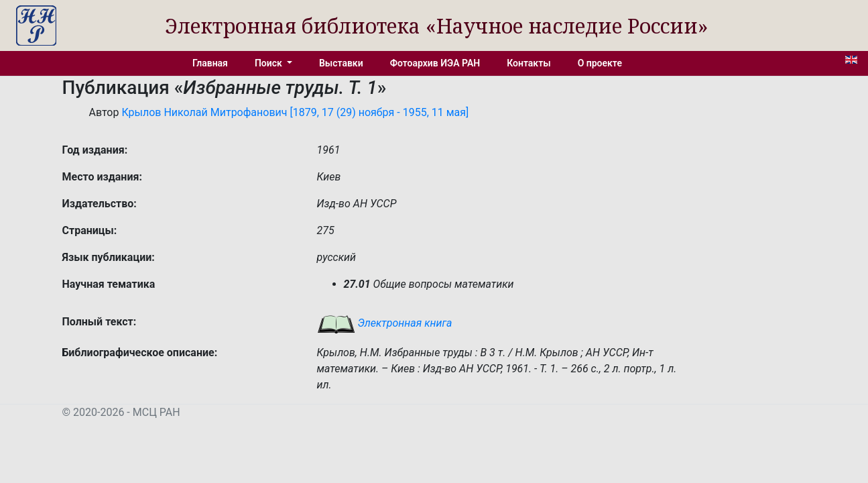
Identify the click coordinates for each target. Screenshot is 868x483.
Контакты (529, 63)
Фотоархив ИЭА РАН (435, 63)
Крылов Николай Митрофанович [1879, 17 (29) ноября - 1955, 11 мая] (295, 112)
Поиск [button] (269, 63)
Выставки (341, 63)
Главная (210, 63)
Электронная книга (385, 323)
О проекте (600, 63)
